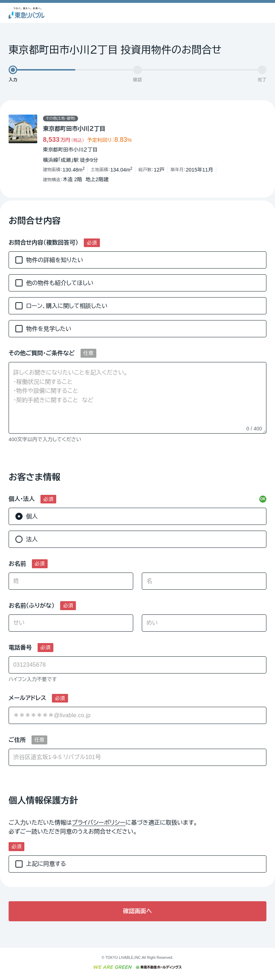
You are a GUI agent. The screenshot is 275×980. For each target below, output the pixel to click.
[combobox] (137, 715)
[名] (204, 581)
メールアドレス (27, 698)
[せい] (71, 623)
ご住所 (17, 740)
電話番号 (20, 648)
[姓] (71, 581)
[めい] (204, 623)
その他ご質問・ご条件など (42, 353)
